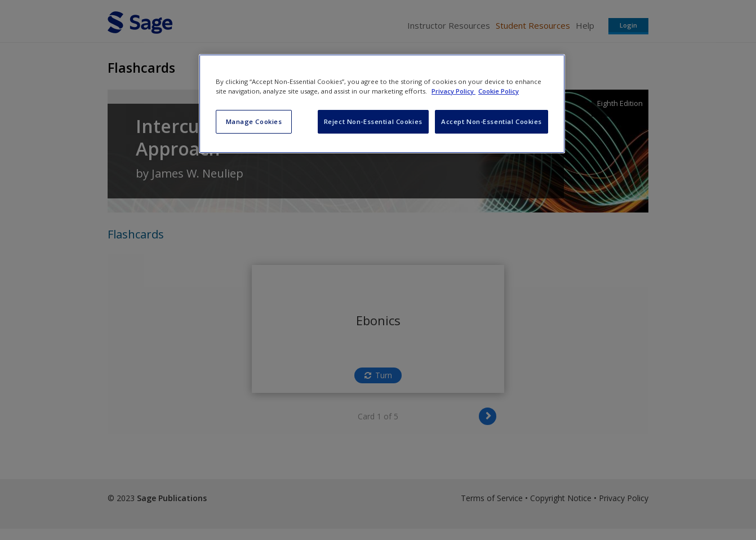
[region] (382, 104)
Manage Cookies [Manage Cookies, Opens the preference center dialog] (254, 121)
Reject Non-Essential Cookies (373, 121)
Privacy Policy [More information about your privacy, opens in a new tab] (453, 91)
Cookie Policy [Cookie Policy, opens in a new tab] (499, 91)
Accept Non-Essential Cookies (492, 121)
